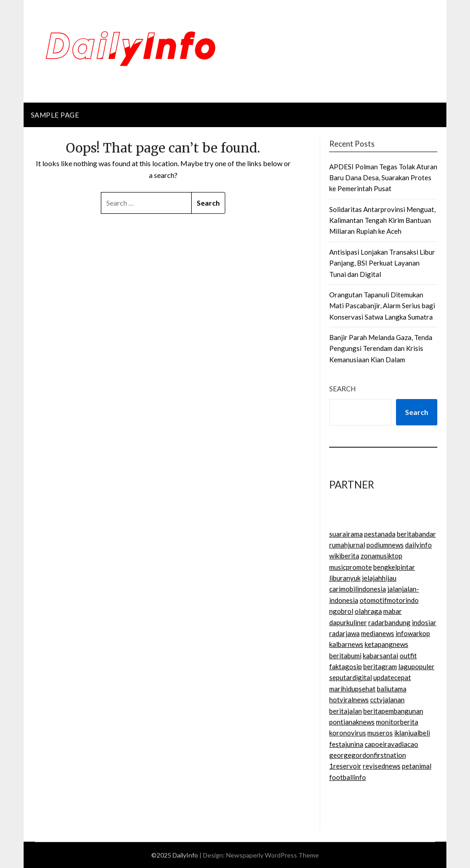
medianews (378, 633)
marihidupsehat (352, 689)
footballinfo (348, 777)
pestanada (380, 534)
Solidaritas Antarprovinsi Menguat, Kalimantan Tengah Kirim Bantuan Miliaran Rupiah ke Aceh (382, 220)
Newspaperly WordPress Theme (272, 855)
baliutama (392, 689)
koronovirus (348, 733)
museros (380, 733)
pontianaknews (352, 722)
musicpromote (351, 567)
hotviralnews (349, 700)
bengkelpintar (394, 567)
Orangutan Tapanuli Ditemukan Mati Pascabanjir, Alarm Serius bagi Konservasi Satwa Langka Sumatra (382, 306)
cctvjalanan (387, 700)
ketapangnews (386, 644)
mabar (393, 611)
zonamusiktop (381, 556)
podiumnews (385, 545)
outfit (408, 656)
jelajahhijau (379, 578)
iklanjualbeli (412, 733)
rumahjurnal (347, 545)
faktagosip (346, 666)
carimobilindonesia (358, 589)
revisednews (382, 766)
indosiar (424, 622)
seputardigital (351, 677)
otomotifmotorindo (389, 600)
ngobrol (341, 611)
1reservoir (345, 766)
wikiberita (344, 556)
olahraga (368, 611)
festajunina (346, 744)
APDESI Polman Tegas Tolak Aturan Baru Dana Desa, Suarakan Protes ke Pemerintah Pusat (383, 178)
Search (342, 389)
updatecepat (392, 677)
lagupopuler (416, 666)
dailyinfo (418, 545)
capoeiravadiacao (391, 744)
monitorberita (397, 722)
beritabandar (416, 534)
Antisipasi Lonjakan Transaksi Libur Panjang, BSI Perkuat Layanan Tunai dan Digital (382, 263)
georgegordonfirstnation (368, 755)
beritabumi (345, 656)
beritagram (380, 666)
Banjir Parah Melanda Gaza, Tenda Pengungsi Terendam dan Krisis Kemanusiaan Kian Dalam (381, 348)
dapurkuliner (348, 622)
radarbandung (389, 622)
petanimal (417, 766)
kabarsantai (381, 656)
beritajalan (346, 711)
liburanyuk (345, 578)
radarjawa (344, 633)
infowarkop (413, 633)
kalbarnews (346, 644)
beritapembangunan (393, 711)
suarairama (346, 534)
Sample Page (55, 115)
